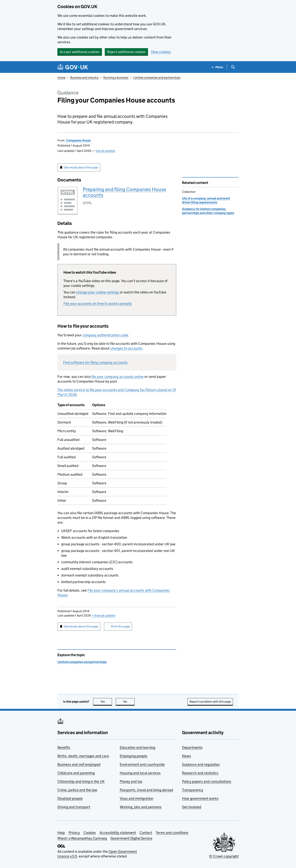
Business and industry (84, 78)
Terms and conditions (172, 833)
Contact (146, 833)
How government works (200, 798)
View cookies (161, 52)
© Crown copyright (224, 856)
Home (61, 78)
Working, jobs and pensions (141, 807)
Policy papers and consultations (207, 781)
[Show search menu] (233, 67)
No (129, 702)
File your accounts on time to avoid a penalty (98, 304)
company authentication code (105, 335)
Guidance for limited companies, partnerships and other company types (208, 211)
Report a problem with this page (210, 702)
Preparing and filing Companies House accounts (124, 192)
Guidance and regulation (201, 764)
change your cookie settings (98, 292)
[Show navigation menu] (217, 67)
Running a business (116, 78)
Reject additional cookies (126, 52)
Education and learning (137, 747)
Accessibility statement (118, 833)
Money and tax (131, 781)
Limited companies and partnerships (157, 78)
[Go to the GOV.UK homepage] (73, 67)
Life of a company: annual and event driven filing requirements (206, 200)
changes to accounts (126, 348)
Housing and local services (140, 773)
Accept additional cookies (80, 52)
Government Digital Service (131, 838)
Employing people (133, 756)
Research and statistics (200, 773)
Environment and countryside (142, 764)
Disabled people (70, 798)
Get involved (192, 807)
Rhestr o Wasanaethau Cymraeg (82, 838)
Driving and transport (74, 807)
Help (61, 833)
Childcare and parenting (76, 773)
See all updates (105, 151)
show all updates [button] (103, 615)
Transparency (193, 790)
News (187, 756)
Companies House (78, 140)
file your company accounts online (118, 377)
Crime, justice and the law (77, 790)
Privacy (74, 833)
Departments (192, 747)
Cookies (90, 833)
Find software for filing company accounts (95, 362)
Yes (106, 702)
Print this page (120, 626)
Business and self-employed (79, 764)
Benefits (64, 747)
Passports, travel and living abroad (146, 790)
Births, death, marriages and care (83, 756)
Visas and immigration (136, 798)
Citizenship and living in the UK (81, 781)
